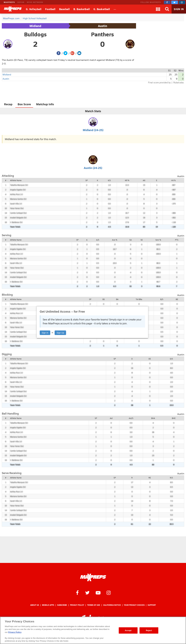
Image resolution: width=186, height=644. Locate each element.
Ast (111, 418)
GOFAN (21, 2)
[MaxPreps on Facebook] (167, 2)
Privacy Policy (77, 605)
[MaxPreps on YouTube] (98, 592)
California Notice (112, 605)
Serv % (158, 240)
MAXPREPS (9, 2)
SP (87, 180)
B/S (162, 299)
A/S (98, 240)
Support (152, 605)
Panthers (102, 34)
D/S (171, 359)
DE (150, 359)
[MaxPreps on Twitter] (175, 2)
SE (142, 240)
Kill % (127, 180)
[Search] (167, 9)
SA (131, 240)
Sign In (45, 333)
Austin (103, 26)
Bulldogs (35, 34)
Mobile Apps (48, 605)
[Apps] (158, 9)
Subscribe (62, 605)
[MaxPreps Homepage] (93, 577)
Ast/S (131, 418)
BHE (174, 418)
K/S (109, 180)
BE (177, 299)
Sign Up (60, 333)
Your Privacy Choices (134, 605)
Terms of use (94, 605)
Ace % (115, 240)
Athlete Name (16, 180)
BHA (153, 418)
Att (144, 180)
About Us (35, 605)
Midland (35, 26)
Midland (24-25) (93, 130)
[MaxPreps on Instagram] (182, 2)
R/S (171, 478)
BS (104, 299)
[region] (93, 630)
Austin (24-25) (93, 168)
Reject (149, 630)
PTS (177, 240)
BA (117, 299)
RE (150, 478)
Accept (128, 630)
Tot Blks (139, 299)
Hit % (173, 180)
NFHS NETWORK (35, 2)
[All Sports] (115, 9)
